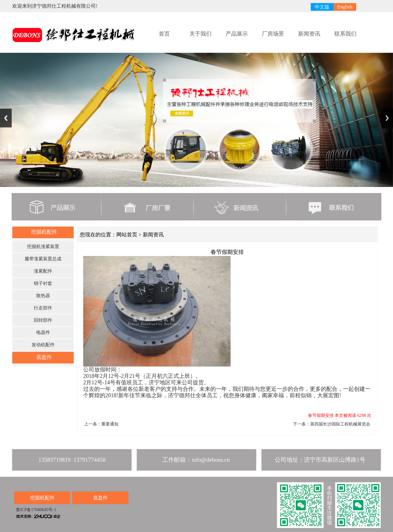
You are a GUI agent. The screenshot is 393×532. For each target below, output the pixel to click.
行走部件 (43, 308)
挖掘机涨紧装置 (43, 247)
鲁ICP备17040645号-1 (35, 510)
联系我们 (345, 34)
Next (387, 118)
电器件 (43, 332)
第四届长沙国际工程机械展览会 (340, 424)
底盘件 (44, 357)
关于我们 (200, 34)
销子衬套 (43, 283)
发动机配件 (43, 345)
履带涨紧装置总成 (43, 259)
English (345, 7)
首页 (164, 34)
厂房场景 (273, 34)
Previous (6, 118)
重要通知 (110, 424)
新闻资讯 (309, 34)
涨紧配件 (43, 271)
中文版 (322, 7)
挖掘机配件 (44, 232)
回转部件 (43, 320)
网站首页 (127, 235)
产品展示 (237, 34)
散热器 (43, 296)
